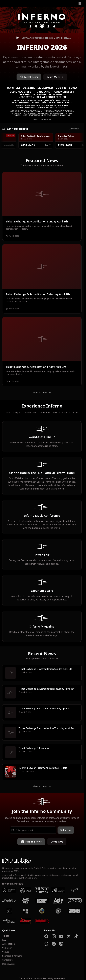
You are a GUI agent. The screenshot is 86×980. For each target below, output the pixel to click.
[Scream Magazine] (75, 911)
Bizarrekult (61, 107)
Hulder (68, 102)
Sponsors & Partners (12, 956)
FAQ (4, 940)
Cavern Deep (40, 112)
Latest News (29, 77)
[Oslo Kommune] (26, 890)
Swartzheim (20, 112)
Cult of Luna (66, 88)
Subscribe (66, 830)
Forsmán (58, 110)
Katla (60, 105)
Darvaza (35, 102)
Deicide (29, 88)
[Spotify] (54, 944)
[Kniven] (26, 911)
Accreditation (9, 944)
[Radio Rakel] (9, 921)
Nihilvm (29, 110)
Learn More (55, 77)
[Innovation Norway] (58, 890)
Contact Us (57, 842)
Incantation (26, 97)
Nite (38, 105)
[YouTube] (61, 936)
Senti (44, 115)
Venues (6, 952)
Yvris (49, 115)
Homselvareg (59, 114)
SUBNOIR (56, 115)
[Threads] (46, 944)
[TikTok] (76, 936)
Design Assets (9, 964)
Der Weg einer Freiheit (51, 97)
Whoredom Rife (29, 101)
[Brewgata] (42, 911)
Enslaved (45, 88)
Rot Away (50, 107)
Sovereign (37, 110)
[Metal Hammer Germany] (26, 921)
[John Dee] (26, 901)
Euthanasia (70, 112)
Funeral (66, 101)
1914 (58, 101)
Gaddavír (60, 112)
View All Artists (42, 120)
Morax (20, 107)
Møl (33, 105)
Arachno (30, 112)
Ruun (12, 112)
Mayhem (13, 88)
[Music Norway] (42, 890)
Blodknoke (50, 112)
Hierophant (30, 107)
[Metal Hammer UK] (42, 921)
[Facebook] (46, 936)
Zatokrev (41, 107)
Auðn (17, 101)
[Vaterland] (9, 911)
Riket (25, 115)
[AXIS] (58, 901)
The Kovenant (42, 92)
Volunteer (7, 948)
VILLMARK (69, 114)
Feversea (49, 114)
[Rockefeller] (9, 901)
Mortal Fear (65, 115)
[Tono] (75, 890)
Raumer (33, 114)
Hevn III (41, 114)
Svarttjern (43, 101)
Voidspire (18, 115)
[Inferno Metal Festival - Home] (42, 20)
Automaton (68, 110)
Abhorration (48, 110)
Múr (52, 101)
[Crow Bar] (75, 901)
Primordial (56, 94)
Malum (53, 105)
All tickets (76, 129)
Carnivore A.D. (48, 102)
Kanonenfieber (64, 92)
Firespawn (24, 102)
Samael (42, 94)
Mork (15, 102)
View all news (42, 392)
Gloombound (17, 114)
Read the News (31, 842)
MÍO (66, 105)
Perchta (45, 105)
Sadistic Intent (23, 105)
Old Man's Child (20, 92)
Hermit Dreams (34, 115)
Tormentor (27, 94)
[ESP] (42, 901)
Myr (22, 110)
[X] (69, 936)
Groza (60, 102)
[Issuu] (61, 944)
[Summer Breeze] (58, 911)
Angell (26, 114)
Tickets (6, 936)
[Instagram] (54, 936)
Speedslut (16, 110)
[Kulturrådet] (9, 890)
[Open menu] (80, 4)
